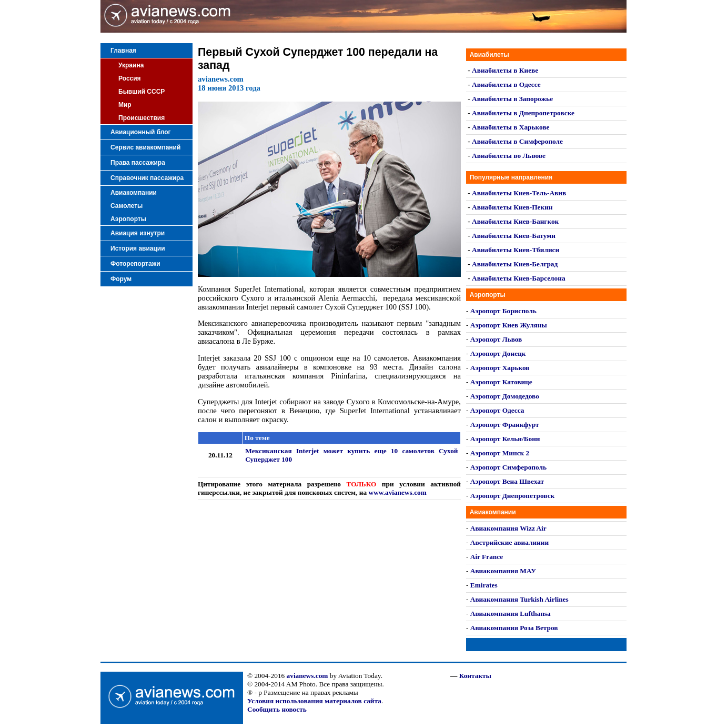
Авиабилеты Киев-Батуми (514, 236)
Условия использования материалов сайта (314, 701)
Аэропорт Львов (496, 339)
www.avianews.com (398, 492)
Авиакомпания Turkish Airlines (519, 599)
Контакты (475, 676)
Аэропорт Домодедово (505, 396)
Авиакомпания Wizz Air (508, 528)
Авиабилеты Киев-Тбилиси (516, 250)
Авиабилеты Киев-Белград (515, 264)
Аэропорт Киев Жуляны (509, 325)
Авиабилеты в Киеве (505, 70)
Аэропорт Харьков (500, 368)
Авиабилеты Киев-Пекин (512, 207)
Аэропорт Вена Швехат (507, 481)
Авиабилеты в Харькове (511, 127)
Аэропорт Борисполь (503, 311)
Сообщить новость (277, 709)
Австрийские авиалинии (509, 542)
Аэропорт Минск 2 (500, 453)
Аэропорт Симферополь (508, 467)
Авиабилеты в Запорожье (512, 99)
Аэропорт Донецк (498, 353)
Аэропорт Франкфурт (505, 425)
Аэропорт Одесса (497, 410)
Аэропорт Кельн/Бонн (505, 439)
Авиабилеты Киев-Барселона (518, 278)
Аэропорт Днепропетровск (512, 496)
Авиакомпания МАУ (503, 571)
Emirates (484, 585)
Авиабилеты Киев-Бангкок (515, 221)
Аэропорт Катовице (501, 382)
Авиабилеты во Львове (509, 156)
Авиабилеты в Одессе (506, 84)
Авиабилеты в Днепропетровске (523, 113)
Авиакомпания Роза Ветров (514, 628)
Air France (487, 557)
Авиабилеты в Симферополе (517, 141)
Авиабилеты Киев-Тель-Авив (519, 193)
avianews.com (307, 676)
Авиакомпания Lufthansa (511, 614)
